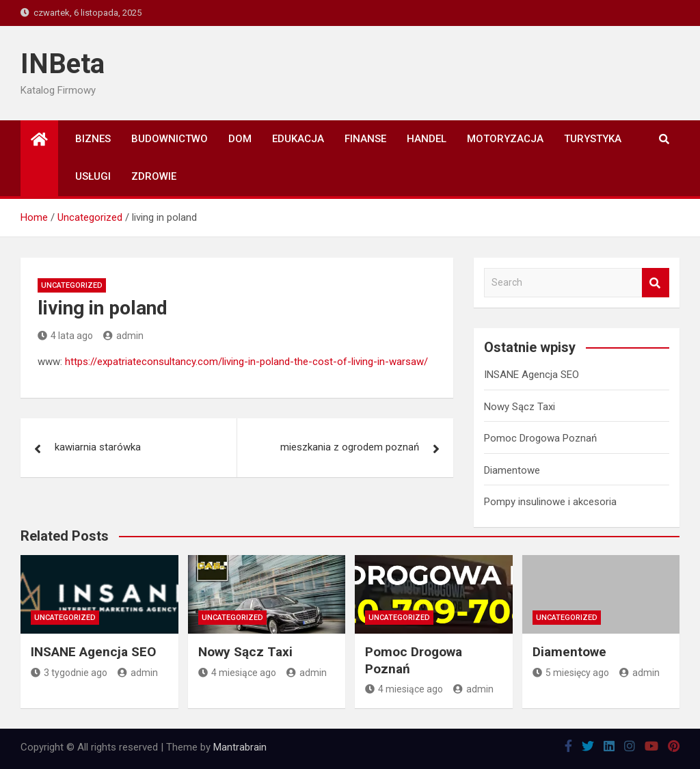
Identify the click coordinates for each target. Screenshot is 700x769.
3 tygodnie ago (69, 673)
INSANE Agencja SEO (531, 375)
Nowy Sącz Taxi (520, 407)
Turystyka (593, 139)
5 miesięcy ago (571, 673)
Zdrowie (154, 176)
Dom (240, 139)
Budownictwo (170, 139)
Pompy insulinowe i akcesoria (550, 502)
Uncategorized (72, 285)
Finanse (365, 139)
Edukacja (298, 139)
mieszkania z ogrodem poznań (350, 447)
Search (656, 283)
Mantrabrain (240, 747)
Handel (427, 139)
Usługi (93, 176)
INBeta (63, 64)
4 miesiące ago (237, 673)
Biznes (93, 139)
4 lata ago (65, 336)
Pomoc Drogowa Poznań (540, 438)
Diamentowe (512, 470)
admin (123, 336)
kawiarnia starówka (98, 447)
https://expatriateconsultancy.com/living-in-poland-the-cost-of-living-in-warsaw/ (246, 362)
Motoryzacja (505, 139)
